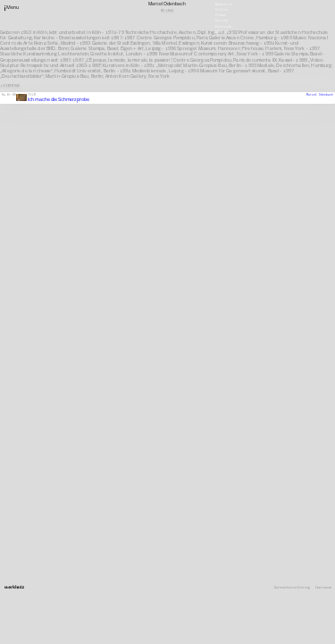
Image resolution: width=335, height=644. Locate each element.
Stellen (222, 10)
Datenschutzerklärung (292, 588)
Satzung (222, 21)
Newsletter (224, 4)
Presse (221, 15)
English (222, 31)
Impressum (323, 588)
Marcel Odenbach (320, 95)
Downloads (223, 26)
